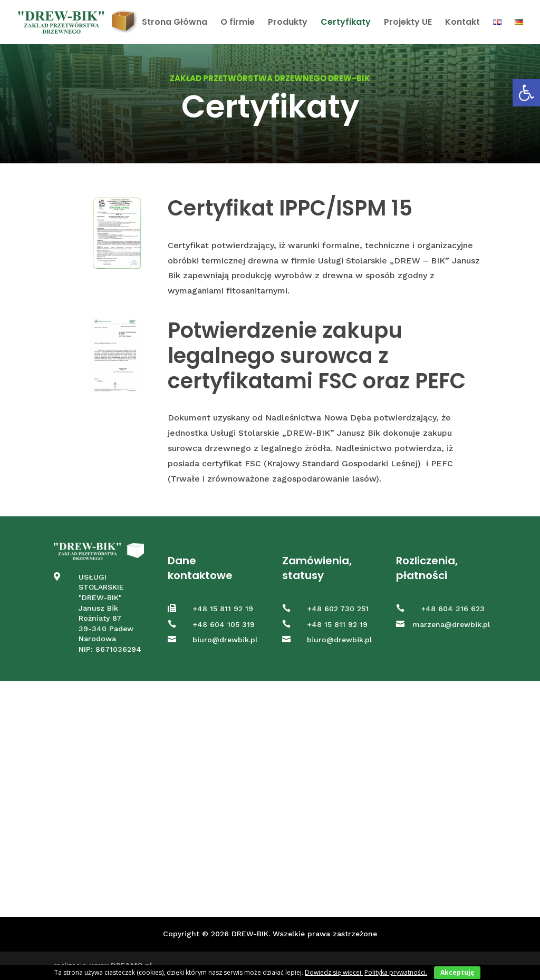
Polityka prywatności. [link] (396, 972)
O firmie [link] (238, 23)
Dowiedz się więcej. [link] (334, 972)
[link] (526, 93)
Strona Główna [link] (175, 23)
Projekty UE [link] (408, 23)
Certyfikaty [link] (346, 23)
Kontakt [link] (462, 23)
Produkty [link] (288, 23)
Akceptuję (457, 972)
